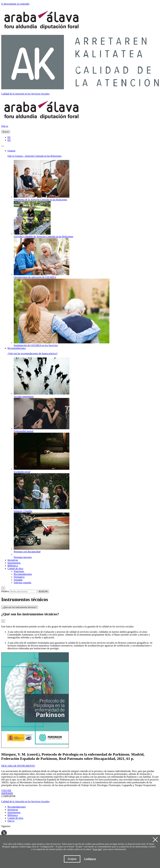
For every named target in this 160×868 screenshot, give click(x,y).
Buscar (6, 132)
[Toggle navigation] (2, 146)
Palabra (5, 591)
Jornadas (18, 580)
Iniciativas (13, 560)
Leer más (97, 849)
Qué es (5, 126)
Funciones (19, 571)
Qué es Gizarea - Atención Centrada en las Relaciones (35, 156)
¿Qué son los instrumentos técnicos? (20, 607)
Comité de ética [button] (15, 568)
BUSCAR (43, 591)
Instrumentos (14, 563)
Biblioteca (13, 566)
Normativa (19, 577)
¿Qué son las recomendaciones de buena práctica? (32, 353)
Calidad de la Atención (25, 94)
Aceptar (72, 859)
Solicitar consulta (22, 583)
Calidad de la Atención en (25, 801)
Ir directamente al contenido (15, 4)
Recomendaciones (23, 574)
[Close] (3, 588)
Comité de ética (15, 818)
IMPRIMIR (7, 793)
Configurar (90, 859)
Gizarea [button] (11, 151)
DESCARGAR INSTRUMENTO (18, 766)
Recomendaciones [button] (17, 348)
